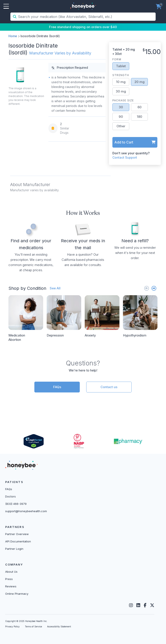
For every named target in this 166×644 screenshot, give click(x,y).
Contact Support (125, 157)
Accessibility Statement (59, 626)
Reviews (11, 586)
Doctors (10, 496)
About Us (11, 572)
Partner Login (14, 549)
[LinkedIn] (138, 605)
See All (55, 288)
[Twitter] (152, 605)
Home (13, 36)
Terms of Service (33, 626)
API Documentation (18, 541)
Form (117, 59)
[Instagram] (131, 605)
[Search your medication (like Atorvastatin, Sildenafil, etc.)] (86, 17)
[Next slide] (154, 288)
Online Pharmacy (17, 594)
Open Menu (6, 6)
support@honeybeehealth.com (26, 511)
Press (9, 579)
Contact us (109, 387)
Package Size (123, 100)
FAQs (57, 387)
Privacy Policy (12, 626)
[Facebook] (145, 605)
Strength (121, 75)
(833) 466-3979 (16, 504)
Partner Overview (17, 534)
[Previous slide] (147, 288)
